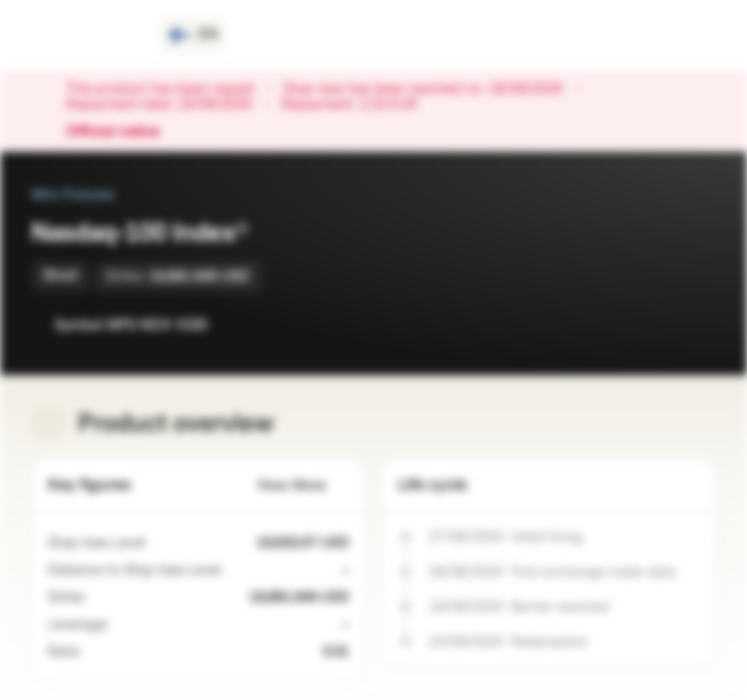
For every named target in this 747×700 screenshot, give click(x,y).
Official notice (123, 132)
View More (303, 486)
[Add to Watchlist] (658, 325)
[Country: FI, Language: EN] (193, 35)
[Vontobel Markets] (84, 35)
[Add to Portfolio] (696, 325)
